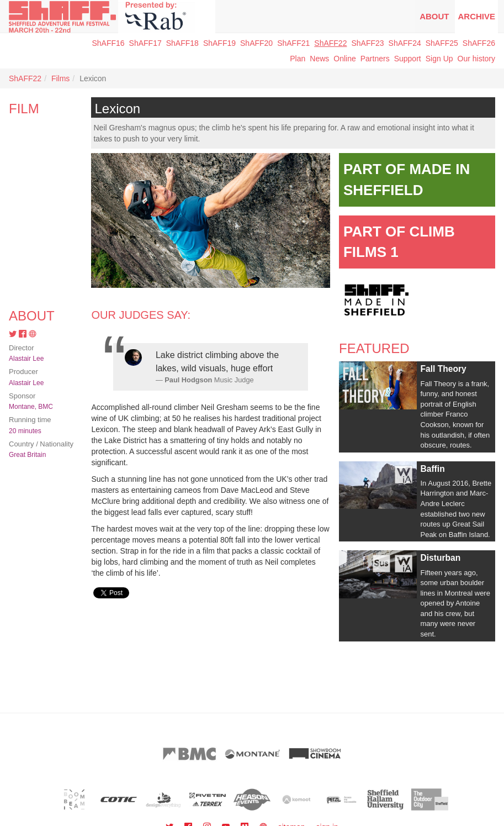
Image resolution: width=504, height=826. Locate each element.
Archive (476, 16)
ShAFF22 (330, 43)
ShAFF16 (108, 43)
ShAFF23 (367, 43)
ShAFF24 (405, 43)
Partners (375, 59)
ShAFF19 (219, 43)
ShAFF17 (145, 43)
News (319, 59)
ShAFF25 (442, 43)
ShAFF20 (256, 43)
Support (408, 59)
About (434, 16)
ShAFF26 (479, 43)
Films (60, 78)
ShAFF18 (182, 43)
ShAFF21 (293, 43)
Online (344, 59)
